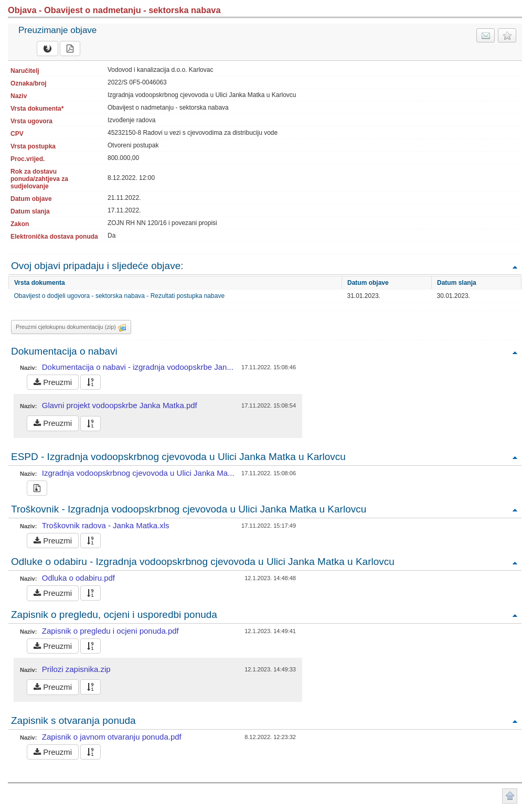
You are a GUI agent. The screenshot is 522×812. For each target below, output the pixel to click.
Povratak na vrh (515, 267)
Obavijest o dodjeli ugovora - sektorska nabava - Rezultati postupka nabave (120, 296)
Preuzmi (53, 382)
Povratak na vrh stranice (510, 796)
